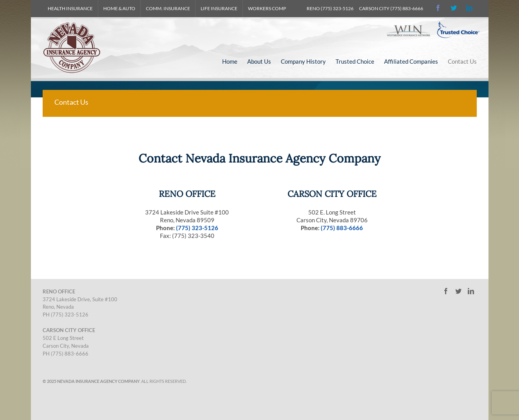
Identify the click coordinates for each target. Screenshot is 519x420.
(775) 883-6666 (342, 228)
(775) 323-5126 (197, 228)
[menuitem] (70, 9)
